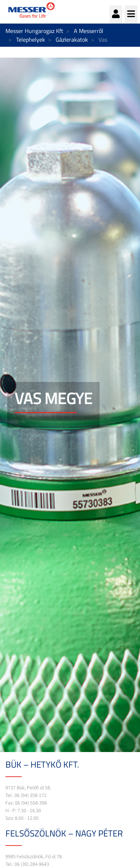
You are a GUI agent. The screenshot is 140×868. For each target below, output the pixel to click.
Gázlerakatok (72, 40)
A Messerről (89, 31)
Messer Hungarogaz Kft (34, 31)
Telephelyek (31, 40)
